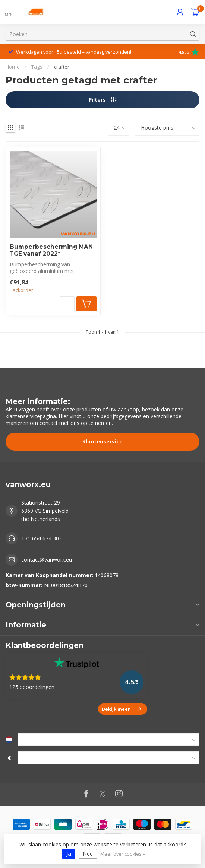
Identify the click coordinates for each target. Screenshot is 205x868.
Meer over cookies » (123, 854)
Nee (88, 854)
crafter (62, 67)
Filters (103, 100)
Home (13, 67)
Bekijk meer (122, 709)
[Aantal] (67, 304)
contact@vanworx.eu (47, 559)
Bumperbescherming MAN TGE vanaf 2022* (51, 250)
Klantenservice (102, 441)
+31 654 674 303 (42, 538)
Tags (37, 67)
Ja (69, 854)
